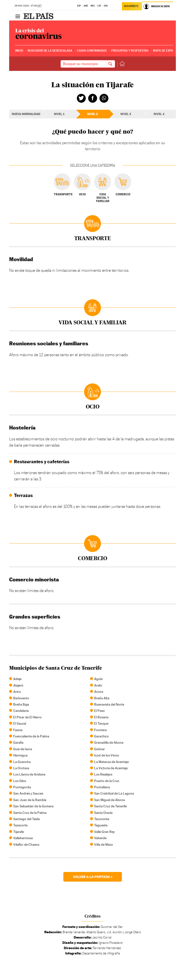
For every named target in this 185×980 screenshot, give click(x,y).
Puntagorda (22, 787)
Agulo (99, 679)
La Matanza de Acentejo (112, 762)
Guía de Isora (23, 749)
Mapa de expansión (167, 51)
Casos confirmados (92, 51)
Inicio (19, 51)
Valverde (100, 838)
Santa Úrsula (103, 813)
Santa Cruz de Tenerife (110, 806)
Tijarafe (19, 832)
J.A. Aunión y (115, 932)
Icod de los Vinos (106, 755)
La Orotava (21, 768)
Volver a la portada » (93, 877)
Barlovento (21, 698)
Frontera (100, 730)
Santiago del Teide (26, 819)
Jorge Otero (133, 932)
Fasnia (18, 730)
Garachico (102, 736)
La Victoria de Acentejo (111, 768)
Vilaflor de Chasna (26, 844)
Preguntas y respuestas (130, 51)
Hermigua (20, 755)
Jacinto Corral (102, 937)
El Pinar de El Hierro (27, 717)
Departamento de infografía (101, 953)
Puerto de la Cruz (107, 781)
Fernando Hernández (107, 948)
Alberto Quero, (96, 932)
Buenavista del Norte (109, 704)
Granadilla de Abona (109, 742)
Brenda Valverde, (74, 932)
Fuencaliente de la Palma (31, 736)
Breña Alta (102, 698)
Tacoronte (102, 819)
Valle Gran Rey (104, 832)
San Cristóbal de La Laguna (114, 793)
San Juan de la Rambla (30, 800)
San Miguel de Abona (109, 800)
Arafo (98, 685)
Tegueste (101, 825)
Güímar (99, 749)
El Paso (99, 711)
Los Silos (20, 781)
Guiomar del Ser (112, 927)
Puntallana (102, 787)
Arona (99, 692)
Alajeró (18, 685)
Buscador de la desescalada (50, 51)
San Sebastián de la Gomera (33, 806)
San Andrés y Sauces (28, 793)
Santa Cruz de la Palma (30, 813)
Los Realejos (103, 774)
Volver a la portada (121, 64)
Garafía (18, 742)
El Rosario (101, 717)
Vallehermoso (23, 838)
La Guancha (22, 762)
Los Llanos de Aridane (29, 774)
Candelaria (21, 711)
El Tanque (101, 723)
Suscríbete (131, 6)
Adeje (17, 679)
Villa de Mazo (104, 844)
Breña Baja (21, 704)
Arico (17, 692)
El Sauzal (20, 723)
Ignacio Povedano (111, 943)
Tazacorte (20, 825)
